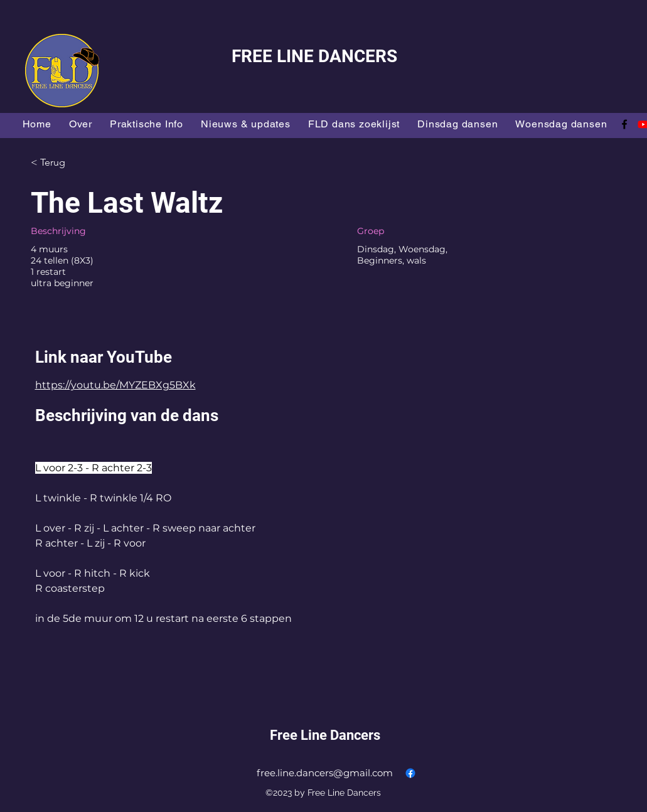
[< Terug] (75, 163)
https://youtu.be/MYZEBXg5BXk (115, 385)
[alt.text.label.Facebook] (624, 124)
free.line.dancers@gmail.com (325, 773)
